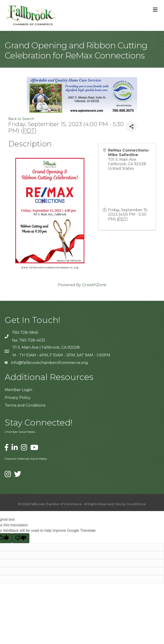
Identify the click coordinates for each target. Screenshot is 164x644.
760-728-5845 (25, 332)
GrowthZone (94, 285)
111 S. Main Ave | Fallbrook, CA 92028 (46, 347)
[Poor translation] (21, 538)
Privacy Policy (18, 398)
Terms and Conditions (25, 405)
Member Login (18, 390)
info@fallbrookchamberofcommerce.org (49, 363)
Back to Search (21, 119)
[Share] (131, 126)
